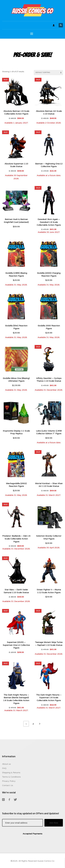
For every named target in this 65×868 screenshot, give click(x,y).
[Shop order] (48, 73)
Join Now (54, 823)
